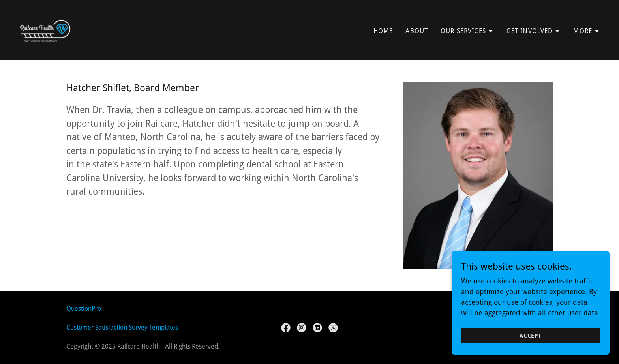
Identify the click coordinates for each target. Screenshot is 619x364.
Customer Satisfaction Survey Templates (122, 327)
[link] (45, 29)
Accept (531, 347)
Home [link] (383, 31)
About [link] (417, 31)
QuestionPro (84, 309)
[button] (467, 31)
